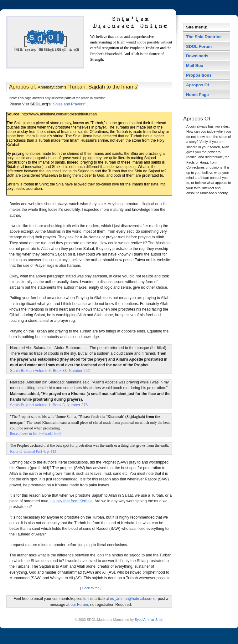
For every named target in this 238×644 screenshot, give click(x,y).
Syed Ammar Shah (148, 620)
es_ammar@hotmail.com (131, 599)
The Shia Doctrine (204, 37)
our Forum (79, 605)
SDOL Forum (199, 46)
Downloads (197, 56)
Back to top (91, 588)
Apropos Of (198, 85)
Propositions (199, 75)
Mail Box (195, 66)
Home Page (197, 95)
